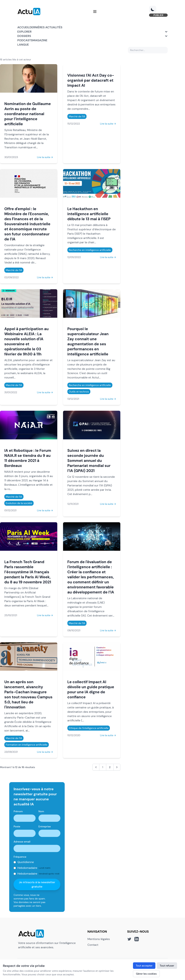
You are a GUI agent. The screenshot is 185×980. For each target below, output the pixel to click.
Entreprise (45, 826)
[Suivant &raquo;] (117, 767)
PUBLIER (158, 15)
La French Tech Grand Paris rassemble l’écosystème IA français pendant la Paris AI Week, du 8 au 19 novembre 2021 (28, 572)
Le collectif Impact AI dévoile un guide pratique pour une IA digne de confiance (91, 689)
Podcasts (25, 40)
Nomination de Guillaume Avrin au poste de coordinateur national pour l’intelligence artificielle (28, 114)
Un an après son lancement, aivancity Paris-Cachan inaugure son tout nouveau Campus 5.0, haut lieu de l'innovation (28, 694)
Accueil (23, 27)
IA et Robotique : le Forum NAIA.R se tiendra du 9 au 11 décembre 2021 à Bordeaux (28, 458)
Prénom (18, 811)
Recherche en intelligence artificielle (90, 250)
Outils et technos (79, 392)
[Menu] (95, 12)
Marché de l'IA (77, 116)
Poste (17, 826)
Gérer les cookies (146, 974)
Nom (41, 811)
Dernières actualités (46, 27)
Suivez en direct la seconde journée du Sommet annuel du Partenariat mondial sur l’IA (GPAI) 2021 (89, 461)
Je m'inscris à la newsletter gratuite (37, 884)
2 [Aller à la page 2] (110, 767)
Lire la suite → (45, 157)
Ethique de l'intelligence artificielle (89, 728)
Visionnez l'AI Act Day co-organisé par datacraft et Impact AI (91, 80)
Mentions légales (99, 939)
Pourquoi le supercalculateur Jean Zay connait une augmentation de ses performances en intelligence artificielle (88, 341)
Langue (23, 45)
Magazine (40, 40)
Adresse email (22, 842)
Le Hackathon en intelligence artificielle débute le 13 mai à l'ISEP (89, 214)
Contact (93, 945)
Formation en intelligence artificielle (27, 745)
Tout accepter (144, 966)
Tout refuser (167, 966)
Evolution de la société (19, 503)
